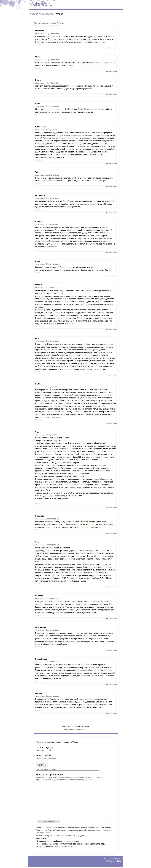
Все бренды (47, 14)
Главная (33, 14)
